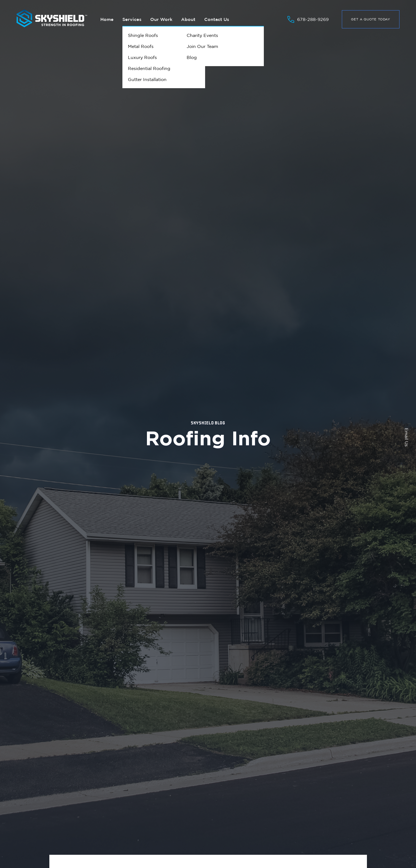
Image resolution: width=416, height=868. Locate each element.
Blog (192, 57)
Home (107, 19)
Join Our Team (202, 46)
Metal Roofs (141, 46)
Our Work (161, 19)
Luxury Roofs (142, 57)
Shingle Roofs (143, 35)
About (188, 19)
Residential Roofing (149, 68)
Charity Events (202, 35)
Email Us (407, 437)
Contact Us (217, 19)
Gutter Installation (147, 79)
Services (132, 19)
